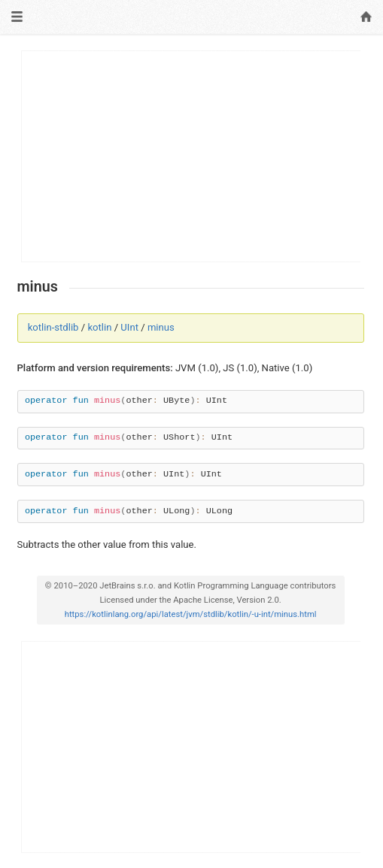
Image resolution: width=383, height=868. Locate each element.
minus (161, 327)
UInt (129, 327)
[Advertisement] (191, 156)
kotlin (99, 327)
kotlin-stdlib (53, 327)
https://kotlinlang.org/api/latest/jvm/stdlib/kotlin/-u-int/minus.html (191, 614)
